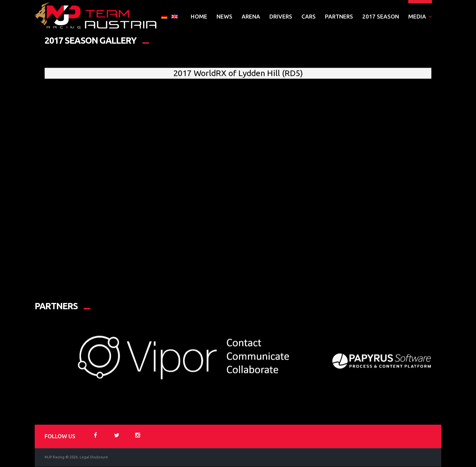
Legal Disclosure (94, 457)
